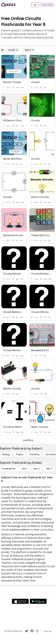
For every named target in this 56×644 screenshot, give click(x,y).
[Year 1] (24, 469)
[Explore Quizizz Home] (8, 5)
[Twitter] (27, 631)
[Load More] (28, 440)
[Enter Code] (47, 5)
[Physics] (20, 454)
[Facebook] (32, 631)
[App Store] (20, 601)
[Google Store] (38, 601)
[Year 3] (49, 469)
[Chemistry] (34, 454)
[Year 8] (29, 50)
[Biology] (6, 454)
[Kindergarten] (9, 469)
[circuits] (13, 50)
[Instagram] (37, 631)
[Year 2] (37, 469)
